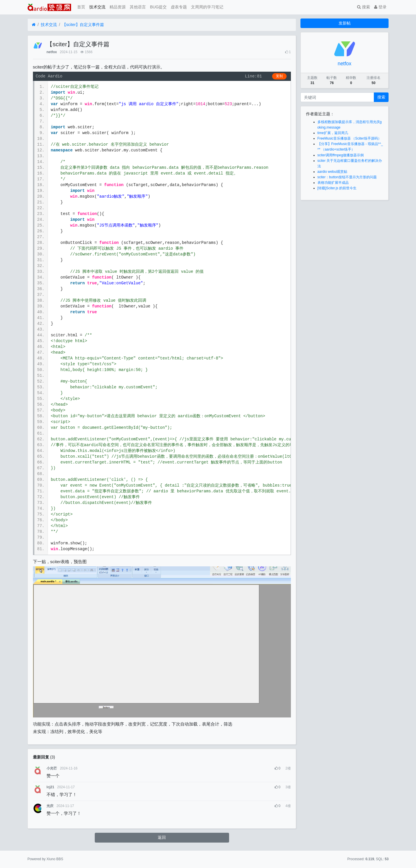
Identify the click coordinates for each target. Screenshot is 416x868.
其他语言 (138, 7)
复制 (279, 76)
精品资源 (118, 7)
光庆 (50, 806)
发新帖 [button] (345, 23)
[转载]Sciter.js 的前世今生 (337, 188)
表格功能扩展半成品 (333, 183)
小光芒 (52, 768)
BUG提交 (158, 7)
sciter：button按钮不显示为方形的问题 (347, 177)
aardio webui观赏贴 (332, 172)
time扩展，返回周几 (333, 133)
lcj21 (50, 787)
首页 (81, 7)
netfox (52, 52)
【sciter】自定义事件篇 (83, 25)
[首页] (34, 25)
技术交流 (97, 7)
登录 (380, 7)
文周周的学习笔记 (207, 7)
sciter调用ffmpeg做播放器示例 (341, 155)
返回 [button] (162, 837)
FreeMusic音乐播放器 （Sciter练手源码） (349, 138)
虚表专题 (179, 7)
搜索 (364, 7)
